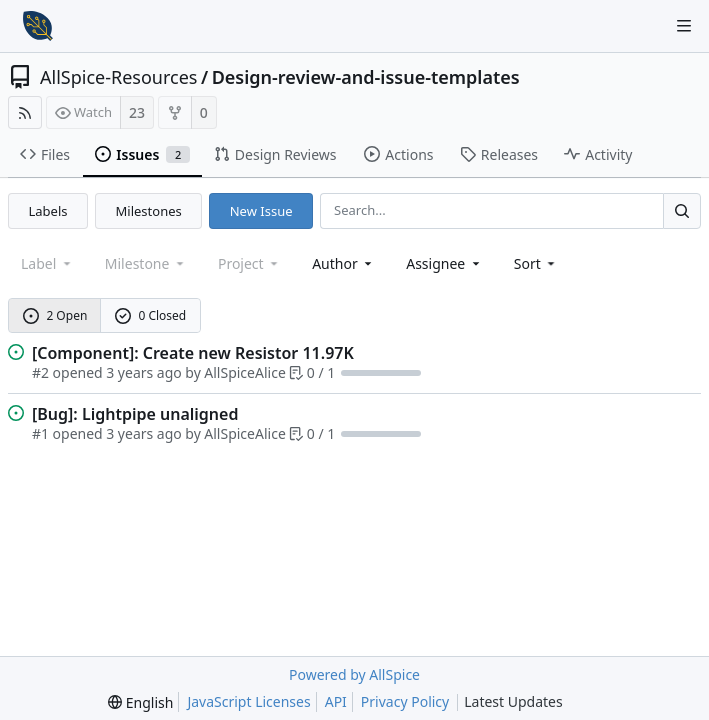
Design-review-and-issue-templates (366, 77)
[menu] (536, 263)
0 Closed (151, 315)
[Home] (38, 26)
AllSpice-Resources (118, 77)
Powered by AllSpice (354, 674)
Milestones (149, 211)
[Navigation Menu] (684, 26)
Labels (48, 211)
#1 (40, 433)
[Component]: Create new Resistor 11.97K (193, 353)
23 (137, 112)
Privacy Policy (405, 701)
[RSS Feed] (25, 112)
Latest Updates (529, 702)
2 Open (55, 315)
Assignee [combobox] (444, 263)
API (336, 701)
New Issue (261, 211)
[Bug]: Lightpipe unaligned (135, 414)
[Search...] (682, 210)
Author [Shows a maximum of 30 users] (343, 263)
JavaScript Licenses (248, 701)
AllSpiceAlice (244, 372)
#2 (40, 372)
